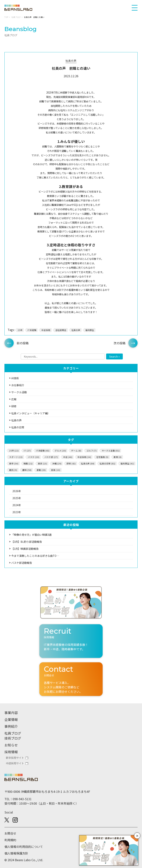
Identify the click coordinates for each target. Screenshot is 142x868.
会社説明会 (61, 330)
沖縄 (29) (57, 463)
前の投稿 (23, 343)
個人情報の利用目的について (24, 847)
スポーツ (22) (16, 457)
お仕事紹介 (18, 385)
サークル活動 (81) (111, 451)
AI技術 (15, 378)
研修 (14, 406)
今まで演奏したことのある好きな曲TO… (35, 556)
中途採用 (46, 330)
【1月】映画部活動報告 (25, 549)
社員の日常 (18, 427)
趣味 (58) (27, 470)
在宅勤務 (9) (102, 457)
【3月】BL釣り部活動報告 (27, 542)
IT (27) (27, 451)
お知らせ (11, 745)
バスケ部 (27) (51, 457)
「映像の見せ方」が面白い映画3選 (31, 535)
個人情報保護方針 (16, 853)
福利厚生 (90, 330)
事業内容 (11, 713)
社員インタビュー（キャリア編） (31, 413)
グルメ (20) (60, 451)
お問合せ (10, 833)
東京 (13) (43, 463)
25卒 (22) (14, 451)
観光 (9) (13, 470)
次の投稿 (119, 343)
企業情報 (11, 719)
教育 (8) (118, 457)
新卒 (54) (14, 463)
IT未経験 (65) (43, 451)
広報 (14, 399)
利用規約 (10, 840)
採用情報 (11, 752)
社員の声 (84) (88, 463)
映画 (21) (28, 463)
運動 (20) (41, 470)
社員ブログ (16, 17)
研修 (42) (71, 463)
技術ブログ (13, 738)
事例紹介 (11, 726)
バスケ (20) (34, 457)
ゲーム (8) (76, 451)
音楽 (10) (56, 470)
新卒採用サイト (15, 758)
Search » (114, 356)
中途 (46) (68, 457)
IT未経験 (32, 330)
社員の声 (71, 61)
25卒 (20, 330)
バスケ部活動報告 (22, 563)
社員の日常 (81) (108, 463)
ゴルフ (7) (92, 451)
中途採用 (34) (84, 457)
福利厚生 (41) (127, 463)
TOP (6, 17)
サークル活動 (19, 392)
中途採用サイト (15, 763)
